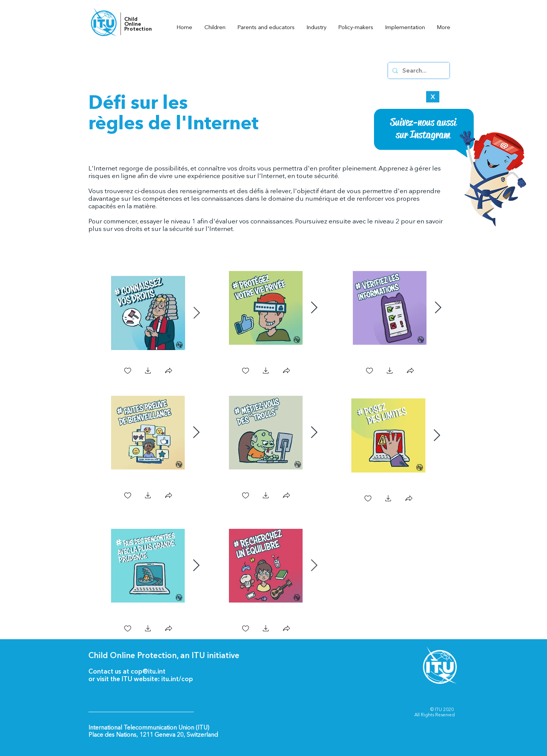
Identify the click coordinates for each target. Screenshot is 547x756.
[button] (148, 371)
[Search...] (418, 70)
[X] (433, 97)
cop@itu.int (148, 671)
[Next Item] (196, 313)
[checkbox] (128, 371)
